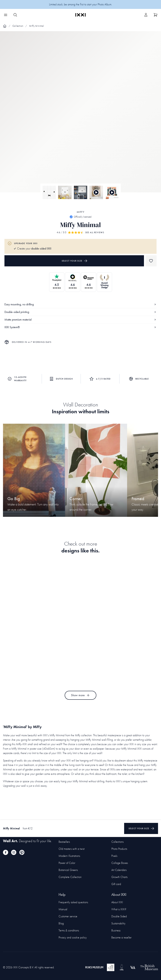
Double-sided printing (80, 312)
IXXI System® (80, 327)
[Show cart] (155, 15)
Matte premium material (80, 320)
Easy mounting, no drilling (80, 304)
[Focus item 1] (80, 115)
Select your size (75, 261)
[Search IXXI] (15, 15)
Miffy (80, 212)
